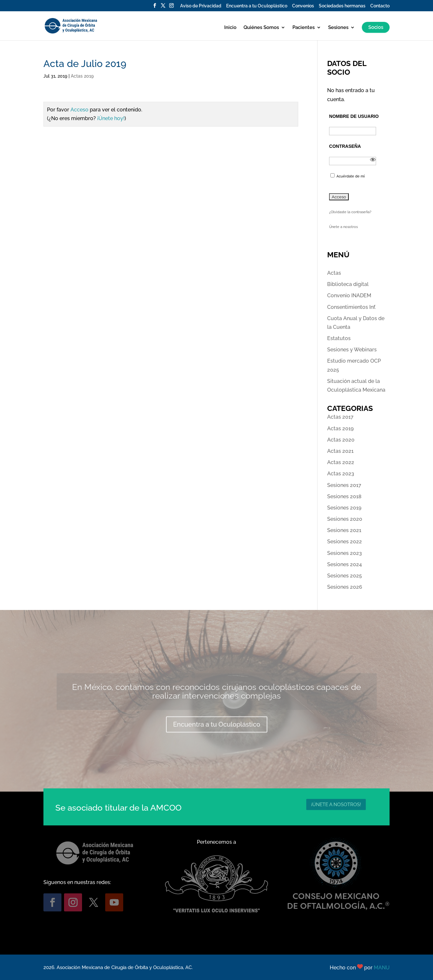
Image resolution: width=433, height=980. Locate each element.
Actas (334, 273)
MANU (382, 968)
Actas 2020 (341, 440)
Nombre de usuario (354, 116)
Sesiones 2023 (345, 553)
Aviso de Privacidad (201, 6)
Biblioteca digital (348, 284)
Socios (375, 27)
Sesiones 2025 (345, 576)
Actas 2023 (341, 474)
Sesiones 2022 (345, 542)
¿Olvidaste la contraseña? (350, 212)
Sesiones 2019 (344, 508)
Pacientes (304, 28)
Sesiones (338, 28)
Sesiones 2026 (345, 587)
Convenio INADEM (349, 295)
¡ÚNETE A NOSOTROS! (336, 804)
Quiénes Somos (261, 28)
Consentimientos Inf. (351, 307)
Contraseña (345, 146)
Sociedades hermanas (342, 6)
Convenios (303, 6)
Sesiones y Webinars (352, 350)
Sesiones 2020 (345, 519)
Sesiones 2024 (345, 564)
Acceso (79, 110)
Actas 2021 (340, 451)
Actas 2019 (82, 76)
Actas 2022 (341, 462)
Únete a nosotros (343, 227)
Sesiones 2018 (344, 496)
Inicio (230, 28)
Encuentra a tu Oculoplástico (257, 6)
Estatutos (339, 338)
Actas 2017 (340, 417)
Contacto (380, 6)
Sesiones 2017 (344, 485)
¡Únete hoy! (111, 118)
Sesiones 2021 (344, 530)
